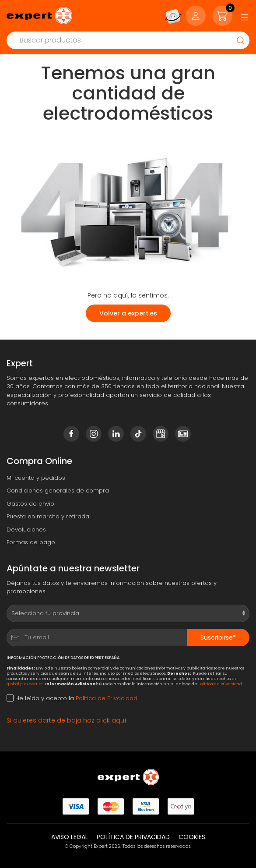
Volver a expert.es (128, 313)
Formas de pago (31, 542)
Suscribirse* (218, 638)
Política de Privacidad (220, 684)
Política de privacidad (133, 837)
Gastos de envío (30, 504)
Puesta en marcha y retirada (48, 516)
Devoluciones (26, 530)
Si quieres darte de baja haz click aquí (67, 720)
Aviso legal (70, 837)
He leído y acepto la (72, 698)
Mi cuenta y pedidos (36, 478)
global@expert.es (25, 684)
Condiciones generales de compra (58, 491)
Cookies (192, 837)
